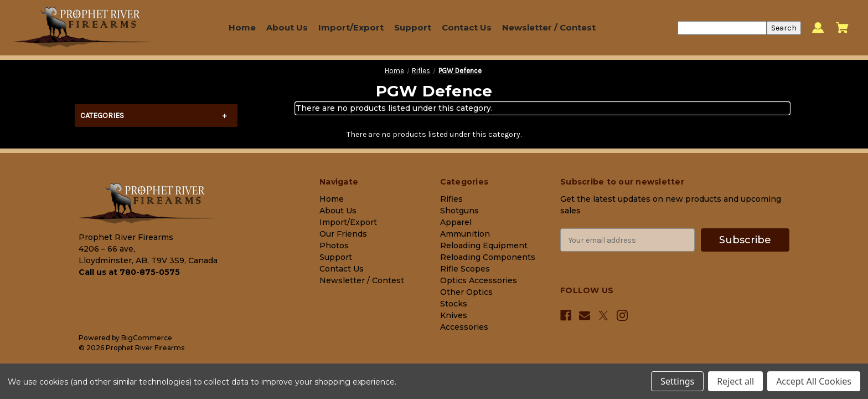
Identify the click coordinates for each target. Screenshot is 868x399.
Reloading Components (488, 257)
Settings (677, 381)
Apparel (456, 222)
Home (242, 27)
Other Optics (466, 292)
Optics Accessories (479, 280)
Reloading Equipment (484, 245)
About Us (287, 27)
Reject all (735, 381)
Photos (334, 245)
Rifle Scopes (465, 269)
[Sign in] (818, 28)
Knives (454, 315)
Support (413, 27)
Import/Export (351, 27)
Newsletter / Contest (549, 27)
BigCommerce (147, 338)
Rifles (451, 199)
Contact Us (467, 27)
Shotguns (459, 211)
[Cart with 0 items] (842, 28)
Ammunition (465, 234)
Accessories (464, 327)
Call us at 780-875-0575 (129, 272)
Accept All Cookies (814, 381)
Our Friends (343, 234)
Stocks (454, 304)
